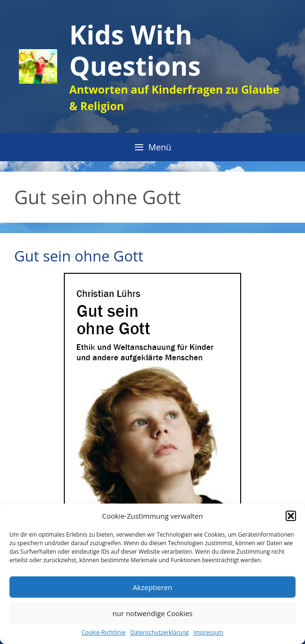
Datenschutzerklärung (159, 632)
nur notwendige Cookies (152, 613)
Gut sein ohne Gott (79, 256)
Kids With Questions (135, 50)
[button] (291, 516)
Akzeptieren (152, 587)
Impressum (208, 632)
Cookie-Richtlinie (104, 632)
